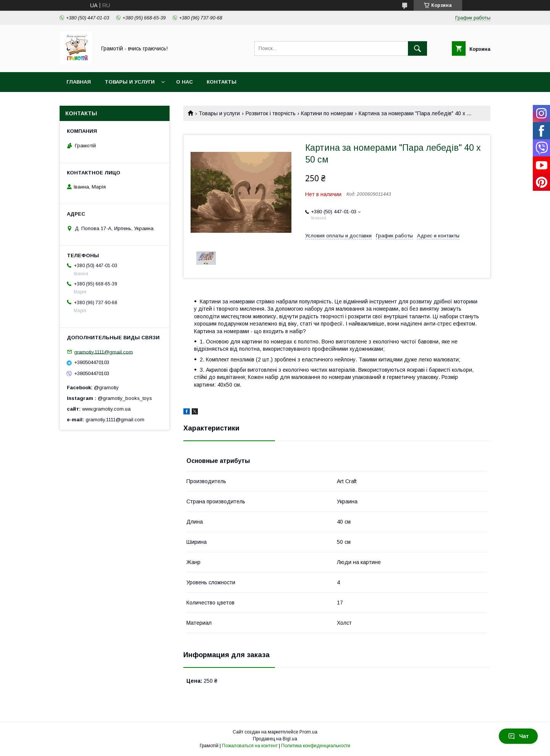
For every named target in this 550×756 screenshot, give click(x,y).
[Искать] (417, 48)
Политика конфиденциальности (316, 746)
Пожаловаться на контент (250, 746)
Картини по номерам (327, 113)
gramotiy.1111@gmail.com (104, 352)
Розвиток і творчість (271, 113)
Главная (79, 82)
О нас (184, 82)
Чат (518, 736)
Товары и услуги (130, 82)
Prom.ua (308, 732)
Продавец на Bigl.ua (275, 739)
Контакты (222, 82)
